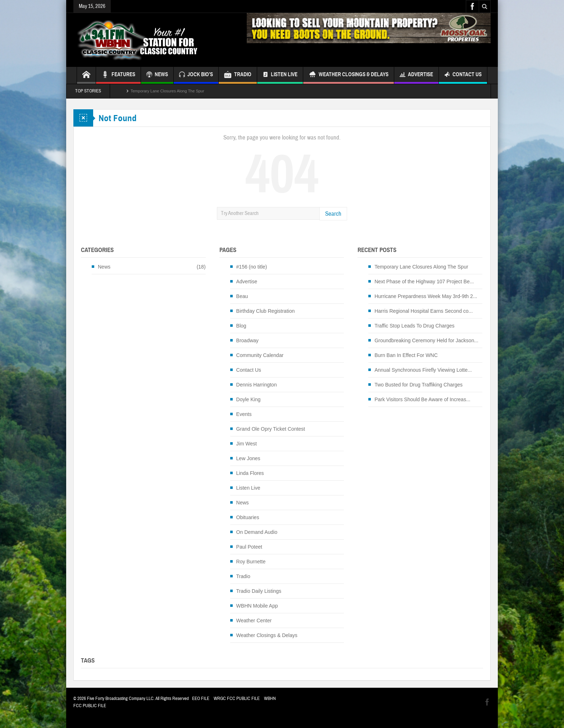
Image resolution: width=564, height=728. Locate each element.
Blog (241, 326)
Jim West (247, 444)
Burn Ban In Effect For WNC (406, 355)
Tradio (243, 576)
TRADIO (238, 75)
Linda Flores (250, 473)
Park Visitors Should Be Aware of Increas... (422, 399)
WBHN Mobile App (257, 606)
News (104, 267)
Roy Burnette (251, 562)
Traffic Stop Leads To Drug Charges (414, 326)
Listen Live (280, 75)
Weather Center (254, 621)
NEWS (157, 75)
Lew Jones (248, 458)
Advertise (416, 75)
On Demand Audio (257, 532)
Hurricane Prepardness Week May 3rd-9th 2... (426, 296)
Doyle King (249, 399)
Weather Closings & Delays (349, 75)
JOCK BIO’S (196, 75)
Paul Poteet (249, 547)
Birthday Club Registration (266, 311)
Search (333, 214)
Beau (242, 296)
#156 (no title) (252, 267)
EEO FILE (201, 699)
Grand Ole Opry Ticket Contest (271, 429)
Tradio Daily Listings (259, 591)
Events (244, 414)
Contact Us (463, 75)
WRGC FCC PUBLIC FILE (237, 699)
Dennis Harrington (257, 385)
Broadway (247, 340)
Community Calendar (260, 355)
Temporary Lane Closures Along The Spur (167, 91)
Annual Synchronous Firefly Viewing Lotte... (423, 370)
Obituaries (248, 517)
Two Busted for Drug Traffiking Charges (419, 385)
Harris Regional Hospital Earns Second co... (424, 311)
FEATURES (118, 75)
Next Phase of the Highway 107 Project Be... (424, 281)
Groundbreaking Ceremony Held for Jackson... (426, 340)
